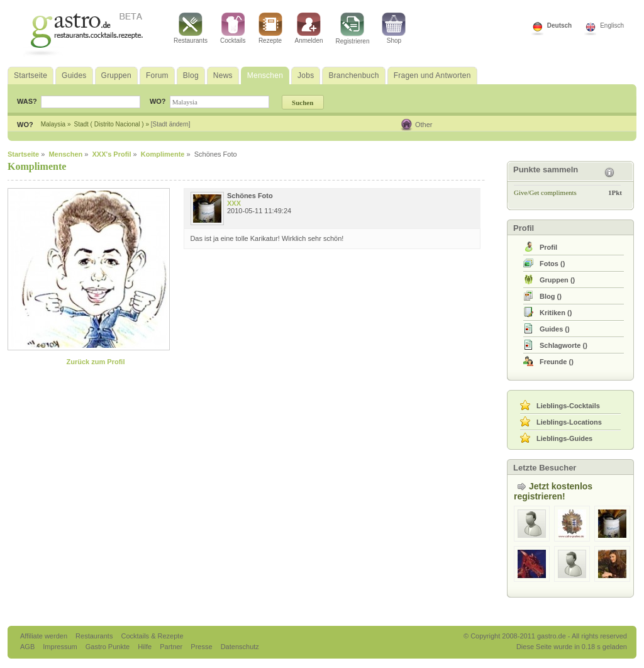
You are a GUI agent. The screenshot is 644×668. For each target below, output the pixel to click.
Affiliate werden (45, 636)
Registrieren (353, 29)
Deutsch (559, 25)
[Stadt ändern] (171, 124)
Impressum (61, 647)
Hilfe (146, 647)
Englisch (612, 25)
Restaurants (191, 28)
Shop (394, 28)
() (552, 264)
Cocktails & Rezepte (152, 636)
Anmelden (309, 28)
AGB (28, 647)
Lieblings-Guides (564, 438)
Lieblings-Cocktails (568, 406)
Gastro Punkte (108, 647)
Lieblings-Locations (569, 422)
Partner (172, 647)
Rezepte (270, 28)
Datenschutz (240, 647)
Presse (201, 647)
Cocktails (233, 28)
